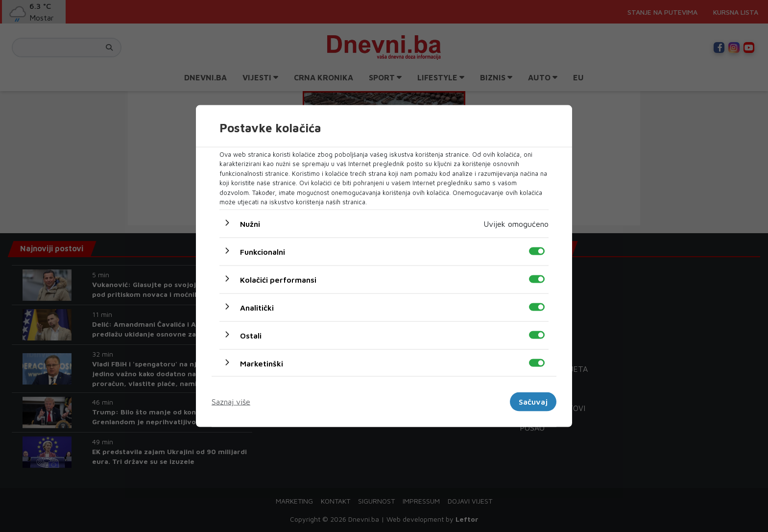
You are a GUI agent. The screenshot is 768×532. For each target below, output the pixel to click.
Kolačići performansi (278, 279)
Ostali (251, 335)
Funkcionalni (263, 251)
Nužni (250, 223)
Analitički (257, 307)
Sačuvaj (533, 402)
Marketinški (262, 363)
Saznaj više (231, 402)
